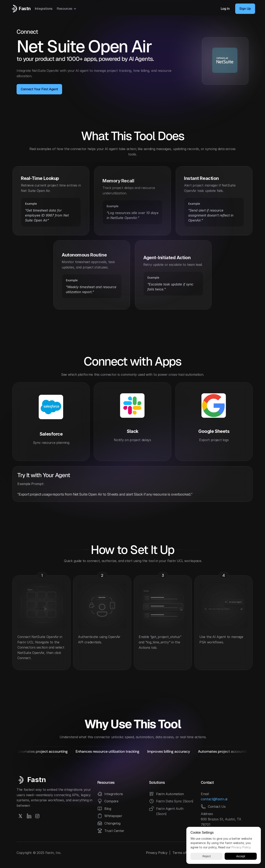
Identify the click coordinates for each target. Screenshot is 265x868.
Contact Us (217, 807)
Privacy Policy (157, 853)
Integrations (44, 9)
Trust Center (114, 831)
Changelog (112, 823)
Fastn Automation (170, 794)
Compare (111, 801)
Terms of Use (183, 853)
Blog (108, 809)
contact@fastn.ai (214, 799)
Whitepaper (113, 816)
